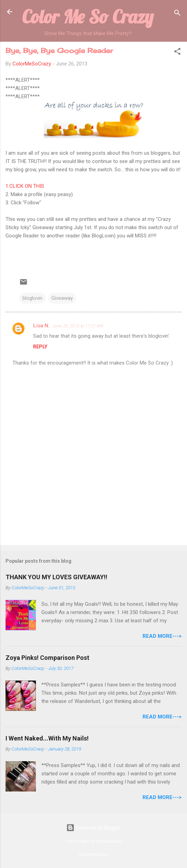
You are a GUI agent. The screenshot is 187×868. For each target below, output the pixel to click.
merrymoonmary (109, 841)
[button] (177, 53)
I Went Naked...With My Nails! (47, 738)
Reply (40, 347)
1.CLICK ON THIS (26, 186)
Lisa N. (41, 326)
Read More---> (162, 636)
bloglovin (32, 298)
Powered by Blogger (94, 828)
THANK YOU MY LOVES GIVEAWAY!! (56, 577)
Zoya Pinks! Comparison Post (47, 658)
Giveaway (62, 298)
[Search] (177, 14)
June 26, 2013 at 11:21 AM (78, 326)
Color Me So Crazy (88, 17)
